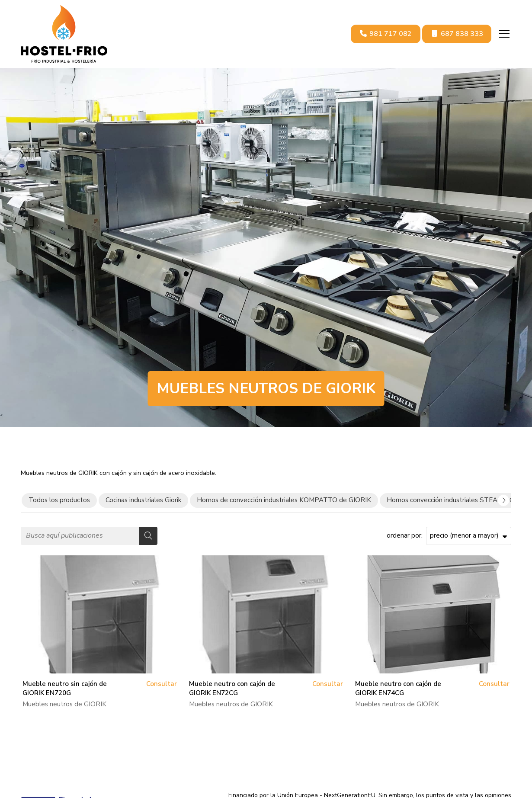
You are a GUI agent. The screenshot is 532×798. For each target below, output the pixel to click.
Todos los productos (59, 500)
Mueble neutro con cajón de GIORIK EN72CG (232, 688)
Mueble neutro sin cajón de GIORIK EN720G (65, 688)
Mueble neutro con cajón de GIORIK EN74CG (398, 688)
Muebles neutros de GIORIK (64, 704)
